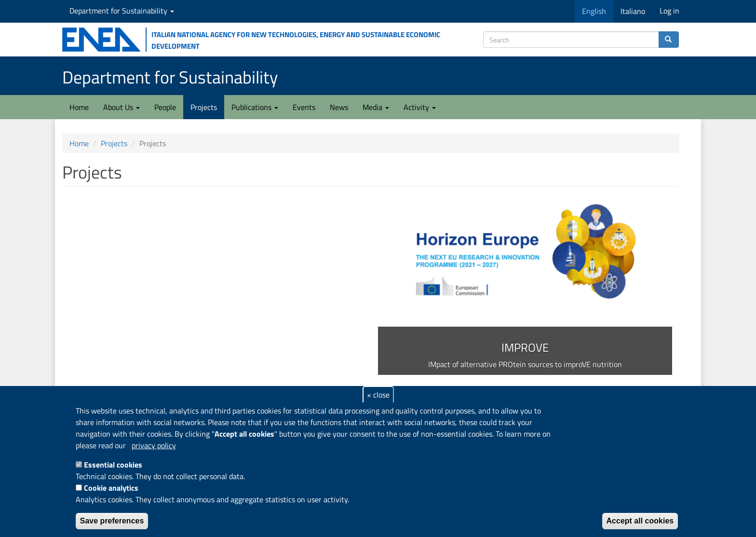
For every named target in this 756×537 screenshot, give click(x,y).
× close (378, 395)
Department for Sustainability (122, 11)
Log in (669, 11)
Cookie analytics (111, 488)
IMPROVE (525, 347)
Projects (204, 107)
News (339, 107)
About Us (121, 107)
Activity (420, 107)
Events (304, 107)
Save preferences (112, 521)
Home (79, 107)
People (165, 107)
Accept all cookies (640, 521)
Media (376, 107)
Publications (255, 107)
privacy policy (154, 445)
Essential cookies (113, 465)
